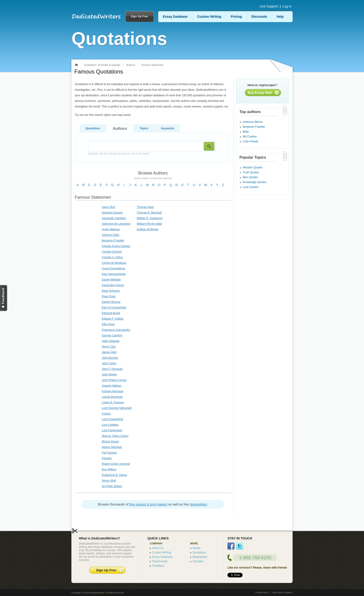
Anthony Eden (111, 235)
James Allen (109, 352)
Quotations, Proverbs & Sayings (102, 65)
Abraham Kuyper (112, 213)
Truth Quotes (251, 172)
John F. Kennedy (112, 369)
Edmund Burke (111, 313)
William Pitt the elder (149, 224)
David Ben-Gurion (113, 285)
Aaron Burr (109, 207)
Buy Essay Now (260, 93)
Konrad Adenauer (113, 391)
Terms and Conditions (282, 593)
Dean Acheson (111, 291)
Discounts (259, 17)
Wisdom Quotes (253, 167)
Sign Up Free (139, 17)
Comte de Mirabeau (114, 263)
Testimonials (160, 561)
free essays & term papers (148, 504)
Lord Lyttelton (110, 425)
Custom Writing (209, 17)
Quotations (93, 128)
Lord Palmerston (112, 430)
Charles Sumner (112, 252)
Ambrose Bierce (253, 122)
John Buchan (110, 358)
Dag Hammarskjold (114, 274)
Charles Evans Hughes (116, 246)
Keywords (168, 128)
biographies (198, 504)
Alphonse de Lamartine (116, 224)
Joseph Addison (112, 386)
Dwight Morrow (111, 302)
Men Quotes (250, 177)
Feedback (158, 566)
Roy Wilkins (109, 469)
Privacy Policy (262, 593)
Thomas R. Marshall (149, 213)
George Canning (112, 335)
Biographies (200, 557)
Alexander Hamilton (114, 218)
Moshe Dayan (110, 442)
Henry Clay (109, 347)
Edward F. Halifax (113, 319)
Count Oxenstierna (114, 268)
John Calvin (109, 363)
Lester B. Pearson (113, 402)
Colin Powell (250, 141)
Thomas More (145, 207)
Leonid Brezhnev (112, 397)
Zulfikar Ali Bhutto (148, 229)
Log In (287, 6)
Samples (198, 561)
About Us (158, 548)
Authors (131, 65)
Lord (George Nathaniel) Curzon (117, 411)
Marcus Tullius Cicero (115, 436)
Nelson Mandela (112, 447)
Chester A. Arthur (112, 257)
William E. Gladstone (150, 218)
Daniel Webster (111, 280)
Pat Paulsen (109, 453)
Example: (119, 154)
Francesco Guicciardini (116, 330)
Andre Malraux (111, 229)
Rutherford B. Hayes (115, 475)
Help (280, 17)
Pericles (107, 458)
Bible (246, 132)
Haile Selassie (111, 341)
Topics (144, 128)
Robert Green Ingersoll (116, 464)
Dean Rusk (109, 296)
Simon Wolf (109, 481)
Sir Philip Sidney (112, 486)
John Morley (109, 375)
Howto (197, 548)
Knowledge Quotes (255, 182)
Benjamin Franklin (113, 241)
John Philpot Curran (114, 380)
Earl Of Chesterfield (114, 308)
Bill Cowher (250, 137)
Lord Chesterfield (112, 419)
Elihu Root (108, 324)
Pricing (236, 17)
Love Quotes (251, 187)
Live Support (269, 6)
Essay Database (175, 17)
